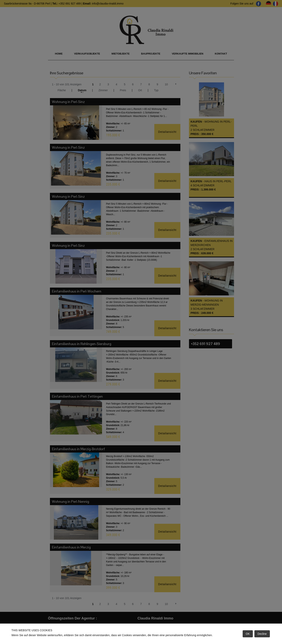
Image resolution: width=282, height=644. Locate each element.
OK (248, 634)
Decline (262, 634)
